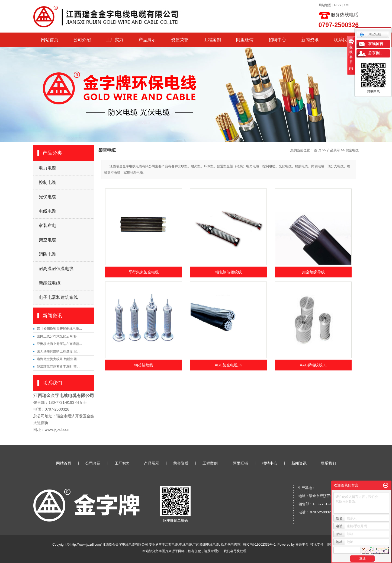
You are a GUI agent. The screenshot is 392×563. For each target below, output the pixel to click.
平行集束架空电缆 (144, 272)
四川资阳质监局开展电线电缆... (59, 329)
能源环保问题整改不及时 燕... (58, 367)
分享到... (375, 53)
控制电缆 (47, 182)
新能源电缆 (50, 283)
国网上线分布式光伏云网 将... (58, 336)
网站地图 (325, 5)
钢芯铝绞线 (144, 365)
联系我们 (342, 40)
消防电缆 (47, 254)
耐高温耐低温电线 (56, 269)
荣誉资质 (181, 463)
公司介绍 (82, 40)
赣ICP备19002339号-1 (259, 545)
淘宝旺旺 (370, 34)
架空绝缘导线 (313, 272)
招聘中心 (277, 40)
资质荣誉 (180, 40)
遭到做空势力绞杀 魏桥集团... (58, 359)
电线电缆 (47, 211)
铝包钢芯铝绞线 (229, 272)
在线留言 (376, 44)
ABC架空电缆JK (228, 365)
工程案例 (212, 40)
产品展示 (147, 40)
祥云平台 (302, 545)
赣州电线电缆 (209, 545)
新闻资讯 (310, 40)
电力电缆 (47, 168)
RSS (337, 5)
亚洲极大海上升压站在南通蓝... (59, 344)
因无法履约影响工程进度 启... (58, 351)
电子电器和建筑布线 (58, 297)
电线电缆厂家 (189, 545)
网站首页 (50, 40)
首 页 (318, 150)
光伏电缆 (47, 197)
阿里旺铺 (245, 40)
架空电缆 (47, 240)
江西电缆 (172, 545)
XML (347, 5)
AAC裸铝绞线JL (313, 365)
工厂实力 (115, 40)
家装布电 (47, 225)
